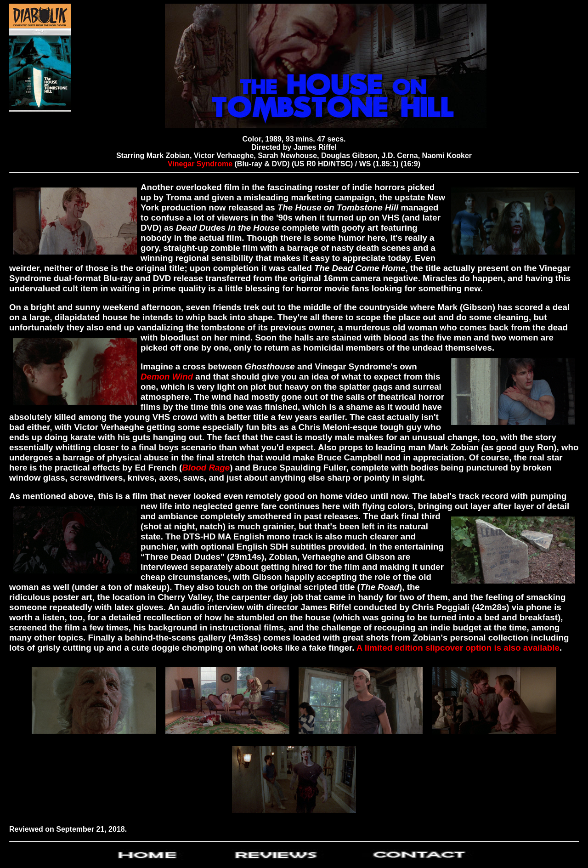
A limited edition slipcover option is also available (458, 648)
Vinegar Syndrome (200, 164)
